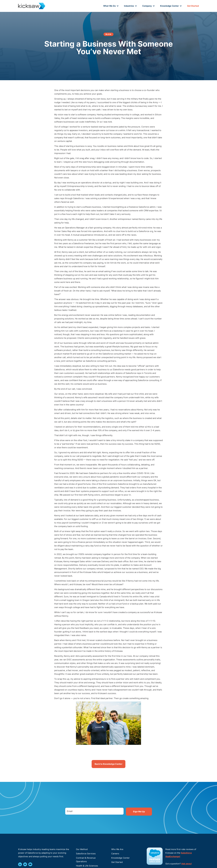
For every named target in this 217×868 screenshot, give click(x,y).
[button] (111, 6)
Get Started (193, 6)
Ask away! (187, 864)
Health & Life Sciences (87, 866)
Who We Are (117, 849)
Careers (115, 854)
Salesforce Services (86, 854)
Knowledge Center (120, 858)
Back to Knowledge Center (108, 764)
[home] (32, 6)
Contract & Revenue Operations (86, 860)
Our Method (82, 849)
